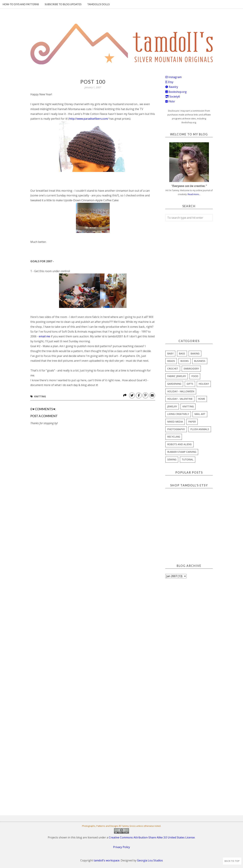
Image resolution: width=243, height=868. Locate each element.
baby (170, 353)
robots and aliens (179, 444)
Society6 (173, 97)
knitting (40, 396)
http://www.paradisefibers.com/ (89, 119)
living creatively (178, 414)
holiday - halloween (181, 391)
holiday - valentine (180, 399)
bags (182, 353)
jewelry (172, 406)
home (201, 399)
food (195, 376)
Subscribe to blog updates (63, 4)
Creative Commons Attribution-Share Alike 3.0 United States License (152, 837)
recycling (174, 437)
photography (176, 429)
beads (171, 361)
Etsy (169, 82)
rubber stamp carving (182, 452)
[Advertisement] (56, 518)
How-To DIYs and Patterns (21, 4)
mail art (200, 414)
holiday (204, 384)
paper (192, 422)
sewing (172, 459)
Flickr (170, 101)
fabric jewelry (177, 376)
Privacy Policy (122, 847)
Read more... (194, 194)
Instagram (173, 77)
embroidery (191, 369)
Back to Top (232, 861)
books (185, 361)
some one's (38, 195)
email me (44, 336)
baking (195, 353)
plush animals (200, 429)
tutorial (188, 459)
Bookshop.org (176, 92)
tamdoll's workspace (107, 860)
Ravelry (172, 87)
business (200, 361)
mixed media (175, 422)
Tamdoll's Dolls (98, 4)
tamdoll (112, 336)
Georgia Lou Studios (150, 860)
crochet (173, 369)
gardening (174, 384)
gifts (190, 384)
